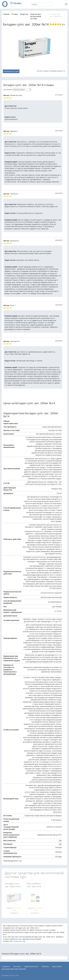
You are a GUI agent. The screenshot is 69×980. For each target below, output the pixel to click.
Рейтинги (45, 966)
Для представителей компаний (14, 969)
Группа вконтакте (31, 966)
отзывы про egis (19, 941)
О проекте (6, 966)
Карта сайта (57, 966)
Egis (20, 861)
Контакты (17, 966)
